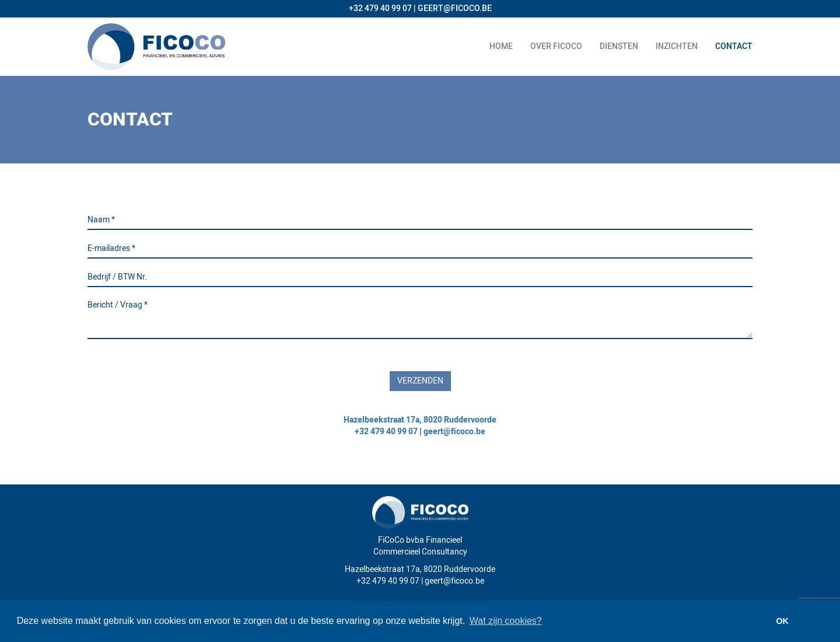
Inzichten (677, 46)
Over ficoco (556, 46)
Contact (734, 46)
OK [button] (782, 621)
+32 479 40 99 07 (380, 8)
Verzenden (420, 381)
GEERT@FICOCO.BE (455, 8)
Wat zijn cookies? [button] (506, 621)
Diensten (619, 46)
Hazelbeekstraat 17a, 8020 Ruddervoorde (420, 420)
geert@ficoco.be (454, 432)
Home (501, 46)
